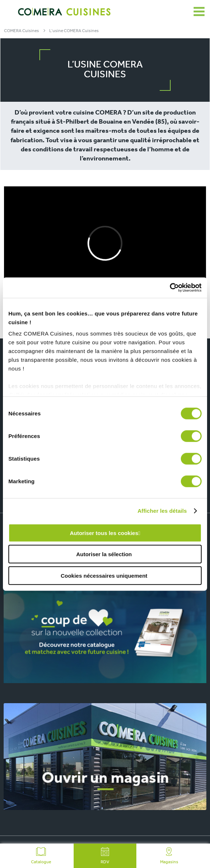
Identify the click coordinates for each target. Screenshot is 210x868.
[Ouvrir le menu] (199, 12)
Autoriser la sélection (104, 554)
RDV (105, 856)
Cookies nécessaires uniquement (104, 575)
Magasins (169, 856)
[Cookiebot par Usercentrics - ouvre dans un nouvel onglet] (170, 288)
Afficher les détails (162, 511)
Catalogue (41, 856)
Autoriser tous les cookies (104, 533)
